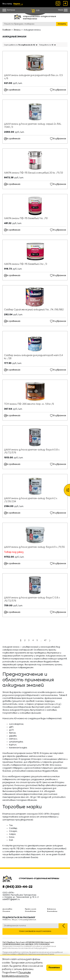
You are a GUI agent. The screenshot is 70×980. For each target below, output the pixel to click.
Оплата (6, 911)
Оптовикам (30, 911)
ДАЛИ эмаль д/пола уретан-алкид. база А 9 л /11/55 (34, 547)
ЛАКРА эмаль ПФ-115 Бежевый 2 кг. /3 (26, 264)
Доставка (7, 909)
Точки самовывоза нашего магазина (35, 931)
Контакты (52, 911)
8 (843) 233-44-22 (17, 887)
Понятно (54, 968)
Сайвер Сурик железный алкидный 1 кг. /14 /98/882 (34, 310)
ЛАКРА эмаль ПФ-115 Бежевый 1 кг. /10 (26, 218)
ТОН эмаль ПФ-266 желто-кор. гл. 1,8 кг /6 (29, 404)
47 (45, 640)
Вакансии (52, 909)
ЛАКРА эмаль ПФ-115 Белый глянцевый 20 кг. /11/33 (34, 173)
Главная (7, 30)
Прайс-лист (31, 909)
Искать (62, 24)
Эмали (17, 30)
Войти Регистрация (65, 3)
